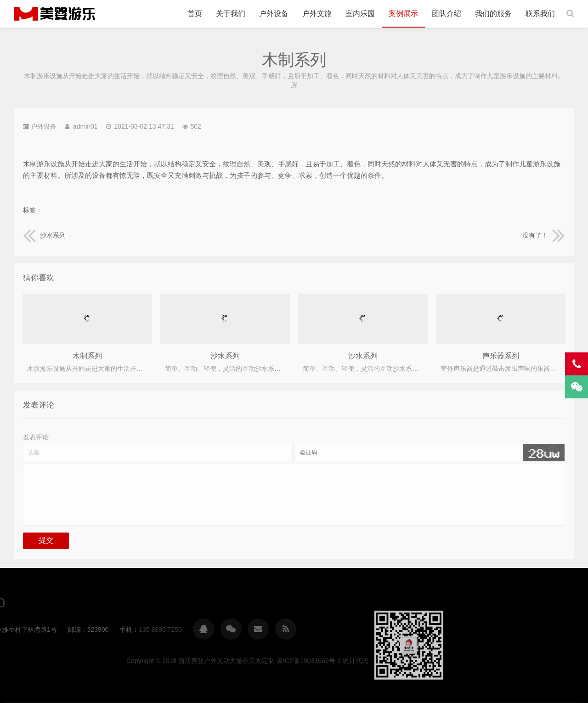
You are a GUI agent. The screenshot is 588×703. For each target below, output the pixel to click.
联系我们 (540, 14)
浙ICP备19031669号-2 (512, 661)
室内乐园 (360, 14)
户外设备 (274, 14)
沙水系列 (45, 235)
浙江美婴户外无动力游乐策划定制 (54, 14)
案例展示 (403, 14)
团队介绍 (447, 14)
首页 (195, 14)
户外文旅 (317, 14)
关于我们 (231, 14)
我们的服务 (493, 14)
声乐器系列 (501, 356)
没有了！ (543, 235)
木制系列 (87, 356)
